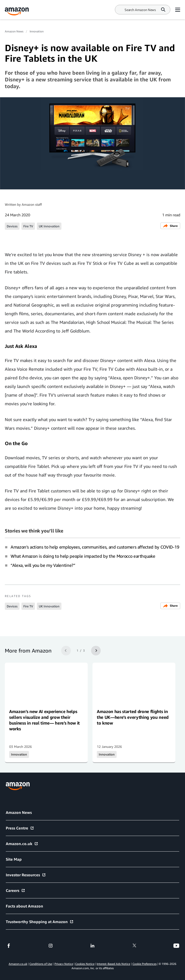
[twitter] (134, 946)
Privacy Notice (64, 964)
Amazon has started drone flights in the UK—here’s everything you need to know (133, 717)
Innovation (37, 31)
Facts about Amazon (24, 906)
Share (170, 226)
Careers (16, 890)
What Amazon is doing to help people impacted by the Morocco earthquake (83, 556)
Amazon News (14, 31)
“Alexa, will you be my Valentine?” (43, 565)
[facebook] (9, 946)
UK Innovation (49, 226)
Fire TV (28, 226)
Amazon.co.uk (22, 844)
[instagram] (51, 946)
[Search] (140, 10)
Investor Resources (26, 875)
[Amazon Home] (17, 11)
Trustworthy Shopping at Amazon (40, 922)
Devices (12, 226)
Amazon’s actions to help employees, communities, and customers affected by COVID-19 (95, 547)
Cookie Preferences (145, 964)
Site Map (14, 859)
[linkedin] (92, 946)
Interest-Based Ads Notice (113, 964)
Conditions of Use (41, 964)
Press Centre (20, 828)
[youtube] (176, 946)
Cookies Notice (85, 964)
